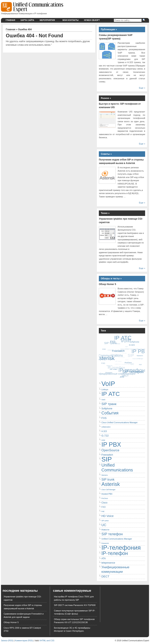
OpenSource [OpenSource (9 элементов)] (110, 450)
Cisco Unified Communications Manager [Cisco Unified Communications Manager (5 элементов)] (119, 423)
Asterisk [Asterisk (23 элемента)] (111, 484)
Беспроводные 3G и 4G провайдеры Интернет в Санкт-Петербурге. (72, 629)
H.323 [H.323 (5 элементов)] (104, 431)
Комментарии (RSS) (24, 641)
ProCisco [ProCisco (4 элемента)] (105, 498)
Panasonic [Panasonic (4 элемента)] (105, 543)
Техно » (105, 213)
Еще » (142, 88)
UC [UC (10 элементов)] (104, 525)
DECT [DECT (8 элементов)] (105, 576)
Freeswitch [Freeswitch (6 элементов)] (107, 455)
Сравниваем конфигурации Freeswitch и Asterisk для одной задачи (24, 615)
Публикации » (109, 29)
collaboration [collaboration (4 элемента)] (106, 427)
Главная (10, 20)
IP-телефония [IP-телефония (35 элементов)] (121, 548)
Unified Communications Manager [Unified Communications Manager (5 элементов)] (117, 539)
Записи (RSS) (7, 641)
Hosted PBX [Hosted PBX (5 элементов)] (107, 494)
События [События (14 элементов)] (110, 413)
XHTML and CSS (47, 641)
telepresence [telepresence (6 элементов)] (108, 563)
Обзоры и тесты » (111, 279)
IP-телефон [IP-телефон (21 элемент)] (115, 553)
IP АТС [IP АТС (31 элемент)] (111, 394)
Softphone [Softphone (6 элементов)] (107, 409)
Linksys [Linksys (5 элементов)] (105, 390)
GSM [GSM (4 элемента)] (103, 440)
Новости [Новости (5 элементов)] (105, 530)
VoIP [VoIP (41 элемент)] (108, 384)
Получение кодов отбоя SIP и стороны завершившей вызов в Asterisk (23, 607)
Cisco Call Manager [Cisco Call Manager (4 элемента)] (108, 490)
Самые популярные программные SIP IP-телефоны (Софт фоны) (75, 612)
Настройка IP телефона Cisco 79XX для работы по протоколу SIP (74, 598)
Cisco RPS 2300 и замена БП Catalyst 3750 (22, 629)
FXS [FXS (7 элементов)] (104, 418)
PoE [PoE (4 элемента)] (103, 512)
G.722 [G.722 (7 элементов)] (105, 436)
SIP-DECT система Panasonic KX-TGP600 (75, 605)
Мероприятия (49, 20)
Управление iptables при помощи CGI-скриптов (22, 598)
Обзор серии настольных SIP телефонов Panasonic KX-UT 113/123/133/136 (74, 621)
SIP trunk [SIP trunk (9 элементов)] (108, 479)
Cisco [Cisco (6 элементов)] (104, 503)
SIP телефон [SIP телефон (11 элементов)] (112, 534)
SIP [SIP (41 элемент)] (107, 459)
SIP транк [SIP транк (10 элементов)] (109, 404)
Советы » (106, 154)
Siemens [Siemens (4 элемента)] (104, 475)
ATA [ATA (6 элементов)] (104, 558)
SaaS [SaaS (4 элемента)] (103, 400)
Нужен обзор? (92, 20)
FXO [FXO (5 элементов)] (103, 507)
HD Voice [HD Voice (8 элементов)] (107, 516)
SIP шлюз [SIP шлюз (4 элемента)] (105, 521)
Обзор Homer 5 (107, 284)
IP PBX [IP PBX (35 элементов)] (111, 445)
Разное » (106, 98)
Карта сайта (27, 20)
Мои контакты (71, 20)
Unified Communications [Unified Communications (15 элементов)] (117, 468)
